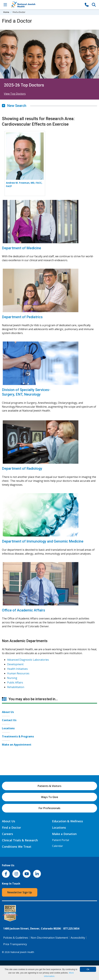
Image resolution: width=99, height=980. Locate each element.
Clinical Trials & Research (20, 840)
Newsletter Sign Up (20, 892)
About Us (8, 712)
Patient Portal (61, 840)
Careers (7, 834)
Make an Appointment (17, 745)
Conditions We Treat (17, 847)
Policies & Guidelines (16, 938)
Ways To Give (50, 797)
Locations (8, 728)
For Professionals (49, 808)
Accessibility (78, 938)
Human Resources (18, 673)
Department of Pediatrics (22, 317)
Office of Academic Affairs (24, 610)
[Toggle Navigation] (5, 5)
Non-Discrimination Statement (49, 938)
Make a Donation (64, 834)
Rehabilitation (16, 687)
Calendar (58, 846)
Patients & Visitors (49, 786)
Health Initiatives (17, 669)
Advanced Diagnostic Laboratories (28, 660)
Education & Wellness (68, 821)
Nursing (12, 678)
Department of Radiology (22, 468)
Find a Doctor (11, 828)
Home (6, 12)
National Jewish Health (22, 952)
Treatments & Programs (18, 736)
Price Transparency (15, 944)
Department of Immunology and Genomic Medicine (43, 541)
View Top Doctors (15, 94)
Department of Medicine (22, 248)
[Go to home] (46, 5)
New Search (14, 106)
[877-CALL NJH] (87, 5)
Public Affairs (15, 682)
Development (15, 664)
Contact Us (9, 720)
